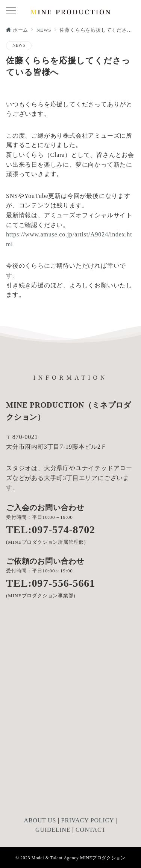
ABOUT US (40, 820)
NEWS (19, 45)
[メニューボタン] (11, 11)
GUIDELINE (53, 830)
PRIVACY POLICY (88, 820)
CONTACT (91, 830)
